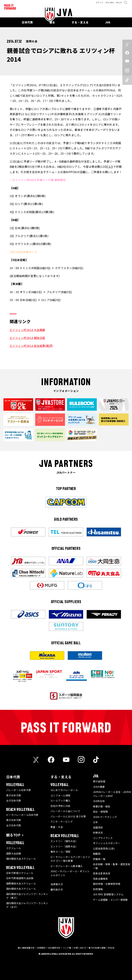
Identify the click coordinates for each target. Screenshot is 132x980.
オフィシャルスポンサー (107, 843)
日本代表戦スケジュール (20, 873)
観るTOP (13, 835)
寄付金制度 (99, 781)
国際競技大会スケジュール (21, 883)
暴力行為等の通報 (97, 948)
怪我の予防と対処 (60, 806)
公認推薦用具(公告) (104, 848)
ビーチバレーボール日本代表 (22, 815)
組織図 (97, 854)
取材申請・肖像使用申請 (107, 884)
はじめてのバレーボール (64, 790)
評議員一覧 (99, 859)
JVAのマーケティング (105, 817)
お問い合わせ (80, 948)
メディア (99, 2)
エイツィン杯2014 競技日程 (27, 338)
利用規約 (41, 948)
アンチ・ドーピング (62, 822)
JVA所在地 (99, 801)
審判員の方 (57, 889)
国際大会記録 (14, 853)
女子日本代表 (14, 801)
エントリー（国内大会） (64, 841)
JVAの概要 (99, 787)
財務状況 (98, 833)
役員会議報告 (100, 879)
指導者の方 (57, 884)
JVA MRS (110, 2)
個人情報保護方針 (26, 948)
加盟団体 (98, 827)
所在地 (111, 948)
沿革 (95, 822)
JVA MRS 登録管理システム (108, 894)
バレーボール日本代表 (19, 790)
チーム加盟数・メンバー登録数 (110, 900)
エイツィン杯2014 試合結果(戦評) (31, 346)
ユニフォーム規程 (60, 795)
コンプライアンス (103, 838)
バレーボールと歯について (65, 811)
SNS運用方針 (54, 948)
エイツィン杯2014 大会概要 (27, 330)
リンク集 (67, 948)
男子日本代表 (14, 795)
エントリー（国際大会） (64, 846)
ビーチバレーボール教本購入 (67, 866)
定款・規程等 (100, 812)
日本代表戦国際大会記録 (20, 878)
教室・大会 (57, 827)
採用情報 (98, 889)
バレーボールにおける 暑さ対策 (68, 816)
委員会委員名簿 (102, 873)
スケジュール (14, 848)
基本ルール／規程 (60, 852)
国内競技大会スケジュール (21, 859)
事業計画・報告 (102, 806)
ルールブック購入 (60, 801)
